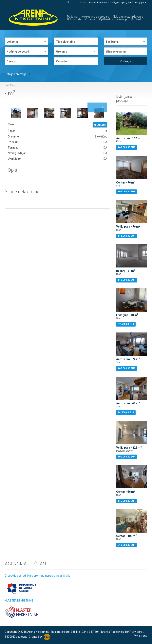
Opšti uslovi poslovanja (113, 19)
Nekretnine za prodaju (95, 16)
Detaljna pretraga (18, 74)
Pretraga (125, 61)
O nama (90, 19)
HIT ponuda (74, 19)
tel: (68, 3)
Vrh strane (141, 636)
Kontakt (136, 19)
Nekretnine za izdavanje (128, 16)
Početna (72, 16)
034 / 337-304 (79, 3)
